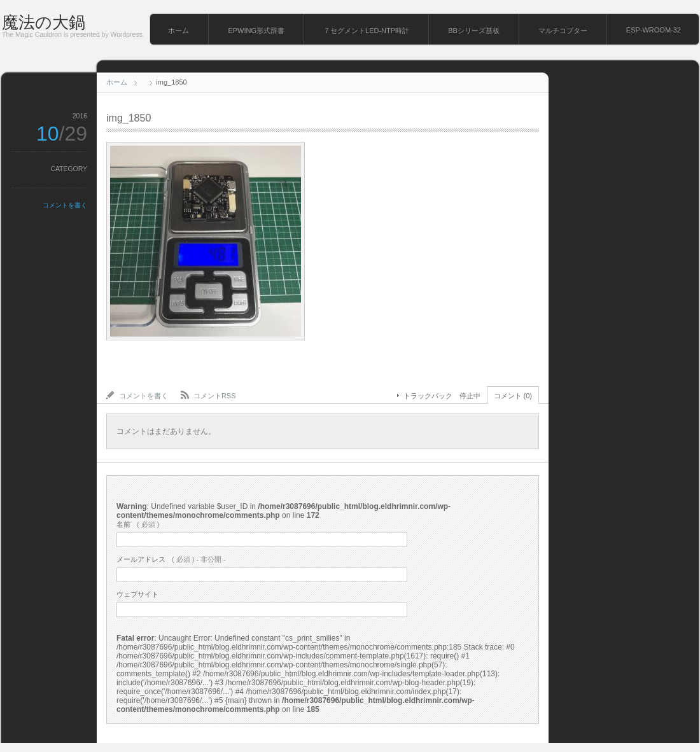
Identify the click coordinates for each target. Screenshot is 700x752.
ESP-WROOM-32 (654, 30)
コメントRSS (215, 396)
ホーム (178, 31)
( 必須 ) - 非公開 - (171, 559)
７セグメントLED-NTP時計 (366, 31)
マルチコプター (563, 31)
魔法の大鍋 (44, 22)
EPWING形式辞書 (256, 31)
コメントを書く (65, 205)
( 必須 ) (138, 524)
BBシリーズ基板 (474, 31)
